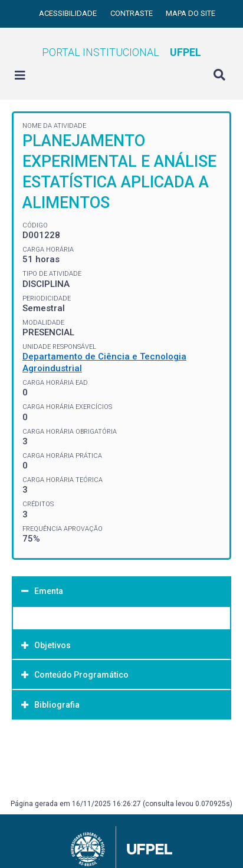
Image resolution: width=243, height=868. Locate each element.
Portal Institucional (121, 52)
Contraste (132, 13)
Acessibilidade (69, 13)
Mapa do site (191, 13)
